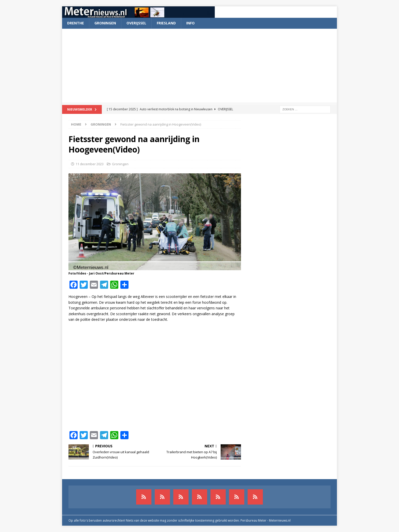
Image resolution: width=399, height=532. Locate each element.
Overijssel (136, 23)
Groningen (105, 23)
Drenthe (76, 23)
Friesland (166, 23)
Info (190, 23)
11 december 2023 (90, 164)
